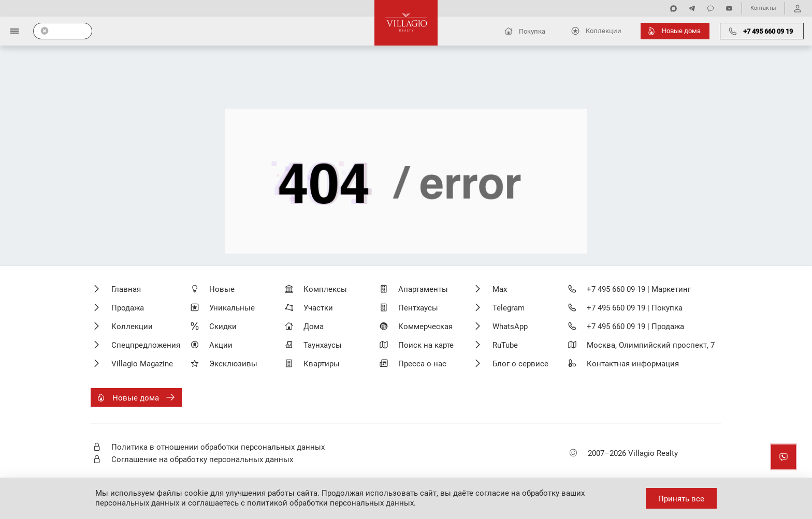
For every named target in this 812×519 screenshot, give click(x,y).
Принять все (681, 499)
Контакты (763, 8)
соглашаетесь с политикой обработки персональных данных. (302, 503)
